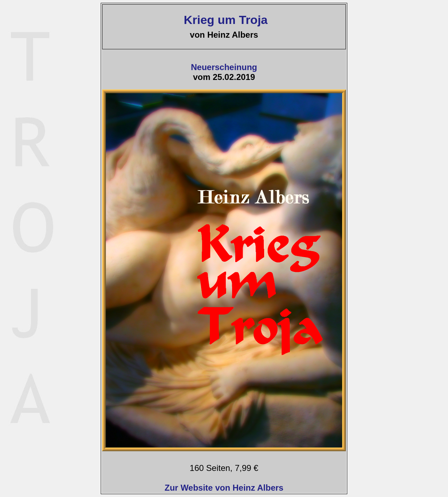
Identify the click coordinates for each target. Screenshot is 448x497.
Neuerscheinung (224, 67)
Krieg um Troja (224, 20)
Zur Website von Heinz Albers (224, 488)
